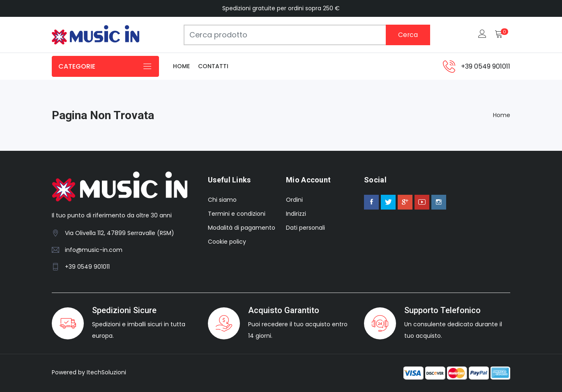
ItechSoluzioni (106, 372)
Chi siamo (222, 200)
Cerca (408, 35)
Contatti (213, 66)
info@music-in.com (94, 250)
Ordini (294, 200)
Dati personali (305, 228)
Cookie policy (227, 242)
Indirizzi (296, 214)
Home (181, 66)
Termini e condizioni (237, 214)
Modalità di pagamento (242, 228)
